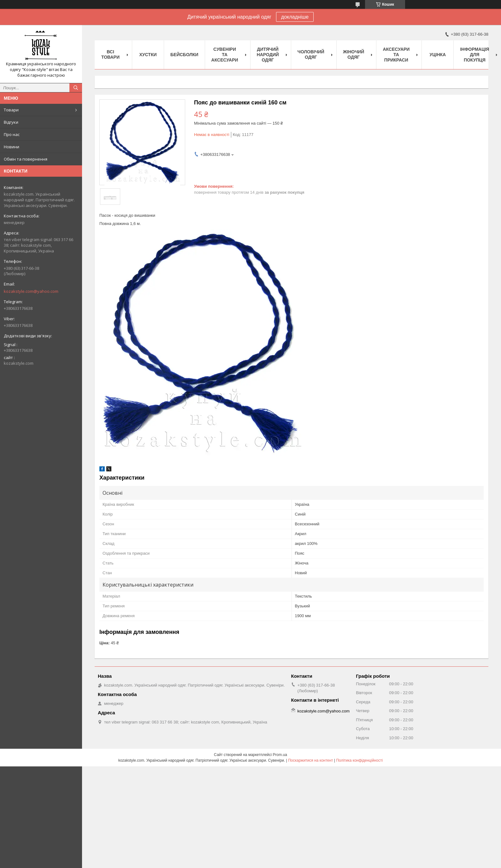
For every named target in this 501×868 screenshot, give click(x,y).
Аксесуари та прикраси (396, 55)
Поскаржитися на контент (310, 760)
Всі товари (110, 54)
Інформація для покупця (474, 55)
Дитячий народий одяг (268, 55)
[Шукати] (76, 88)
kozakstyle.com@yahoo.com (31, 291)
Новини (12, 147)
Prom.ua (280, 755)
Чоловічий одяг (311, 54)
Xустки (148, 55)
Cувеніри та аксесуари (225, 55)
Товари (11, 110)
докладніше (295, 17)
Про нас (12, 134)
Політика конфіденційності (359, 760)
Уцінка (438, 55)
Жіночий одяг (354, 54)
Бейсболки (184, 55)
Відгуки (11, 122)
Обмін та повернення (26, 159)
